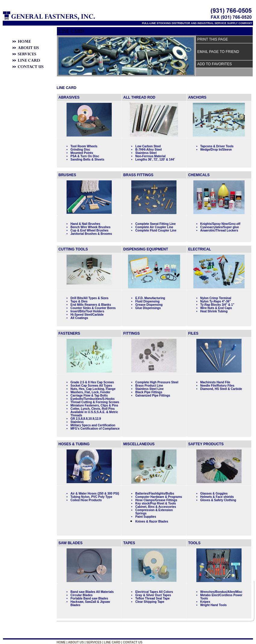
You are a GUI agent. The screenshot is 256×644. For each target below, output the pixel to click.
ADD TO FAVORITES (215, 64)
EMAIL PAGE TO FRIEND (218, 52)
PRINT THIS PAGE (213, 39)
